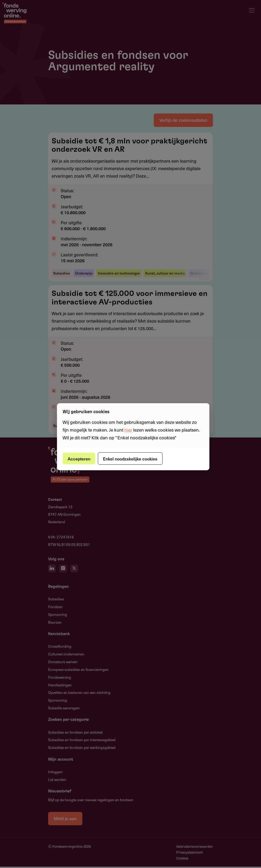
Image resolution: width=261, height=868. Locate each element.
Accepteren (80, 458)
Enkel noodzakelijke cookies (133, 458)
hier (128, 429)
